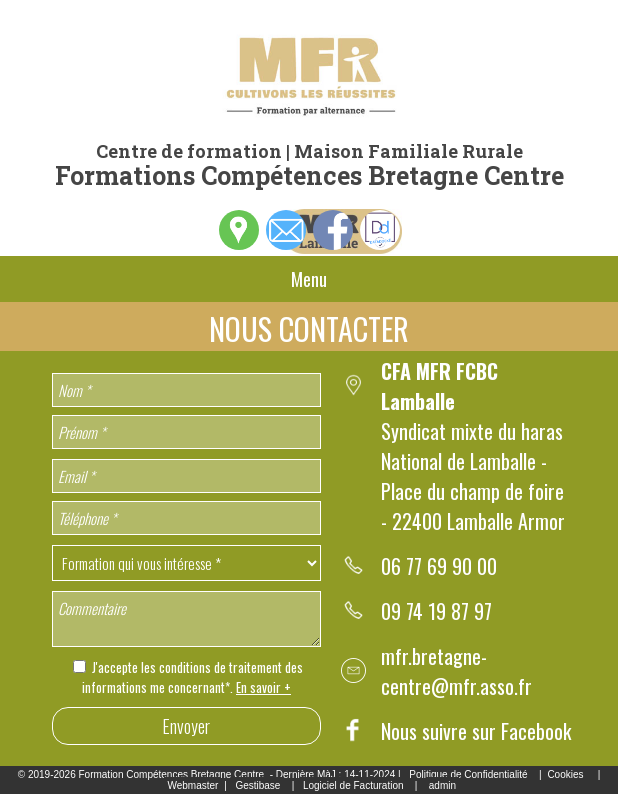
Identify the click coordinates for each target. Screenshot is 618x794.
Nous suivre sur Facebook (476, 731)
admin (442, 785)
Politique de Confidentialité (468, 774)
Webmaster (192, 785)
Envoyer (186, 726)
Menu (309, 279)
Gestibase (257, 785)
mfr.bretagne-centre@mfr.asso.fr (456, 671)
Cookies (565, 774)
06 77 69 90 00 (439, 566)
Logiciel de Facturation (353, 785)
